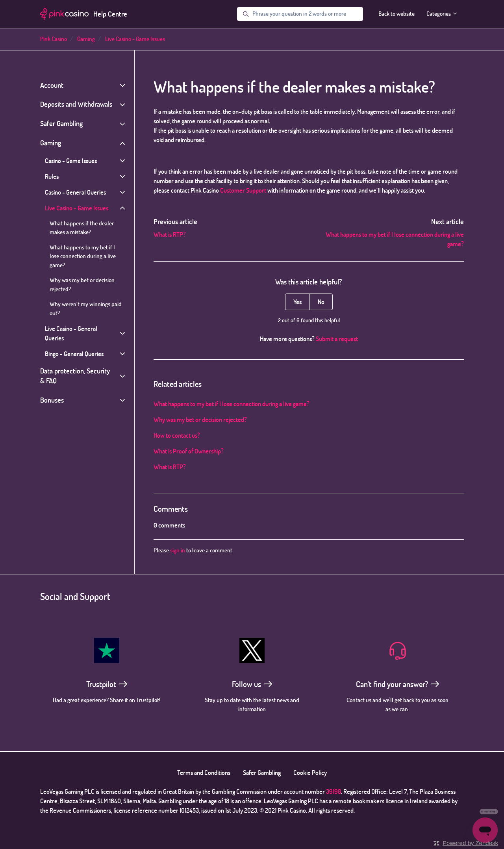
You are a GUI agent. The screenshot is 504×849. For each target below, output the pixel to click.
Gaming (86, 39)
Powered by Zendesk (470, 843)
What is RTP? (170, 234)
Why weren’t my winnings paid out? (86, 308)
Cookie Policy (310, 773)
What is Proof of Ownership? (189, 451)
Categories (442, 14)
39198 (334, 791)
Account (52, 85)
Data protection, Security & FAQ (75, 376)
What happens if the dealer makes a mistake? (82, 228)
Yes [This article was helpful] (297, 302)
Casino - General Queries (75, 192)
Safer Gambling (61, 124)
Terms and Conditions (204, 773)
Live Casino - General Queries (71, 333)
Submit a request (337, 339)
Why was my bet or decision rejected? (200, 420)
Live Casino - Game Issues (135, 39)
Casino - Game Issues (71, 161)
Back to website (397, 14)
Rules (52, 176)
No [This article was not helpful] (321, 302)
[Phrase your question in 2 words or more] (300, 14)
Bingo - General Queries (74, 354)
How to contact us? (177, 435)
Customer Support (243, 190)
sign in (178, 550)
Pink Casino (54, 39)
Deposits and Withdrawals (76, 104)
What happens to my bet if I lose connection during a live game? (232, 404)
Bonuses (52, 400)
